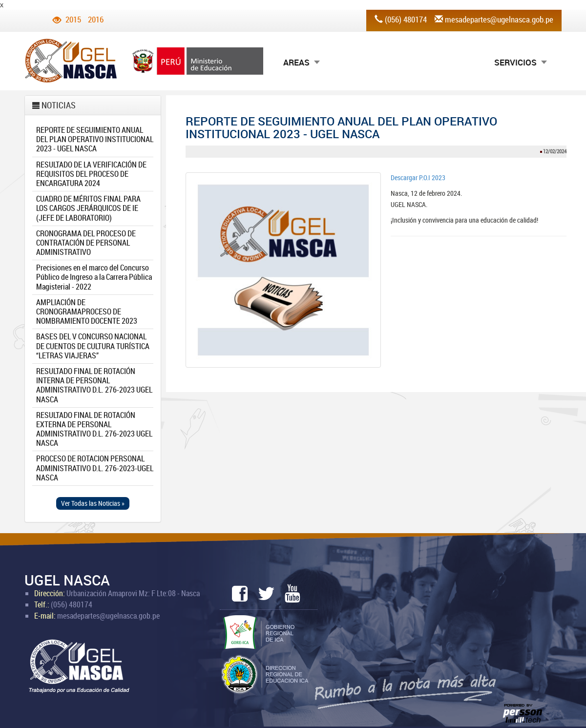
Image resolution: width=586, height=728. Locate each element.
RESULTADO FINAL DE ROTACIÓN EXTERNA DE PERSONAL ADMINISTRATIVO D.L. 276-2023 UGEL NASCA (94, 429)
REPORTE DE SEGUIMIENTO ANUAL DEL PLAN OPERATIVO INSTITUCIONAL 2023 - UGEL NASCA (95, 139)
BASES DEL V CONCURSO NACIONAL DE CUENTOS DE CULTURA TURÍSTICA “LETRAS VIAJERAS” (93, 346)
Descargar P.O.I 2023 (418, 177)
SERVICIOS (515, 62)
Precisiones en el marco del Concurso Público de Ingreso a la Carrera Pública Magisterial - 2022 (94, 277)
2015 (73, 19)
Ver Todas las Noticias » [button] (93, 503)
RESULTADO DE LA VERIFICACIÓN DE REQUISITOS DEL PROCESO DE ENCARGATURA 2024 (91, 174)
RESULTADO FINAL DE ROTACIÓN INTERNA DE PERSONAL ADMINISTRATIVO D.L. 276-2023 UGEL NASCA (94, 385)
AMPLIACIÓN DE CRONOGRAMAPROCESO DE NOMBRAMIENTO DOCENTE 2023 (87, 312)
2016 (96, 19)
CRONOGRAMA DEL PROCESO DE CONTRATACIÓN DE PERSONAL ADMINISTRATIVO (86, 243)
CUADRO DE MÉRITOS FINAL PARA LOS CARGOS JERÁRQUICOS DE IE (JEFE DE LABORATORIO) (88, 208)
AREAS (296, 62)
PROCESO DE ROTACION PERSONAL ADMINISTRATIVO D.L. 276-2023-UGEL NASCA (95, 468)
